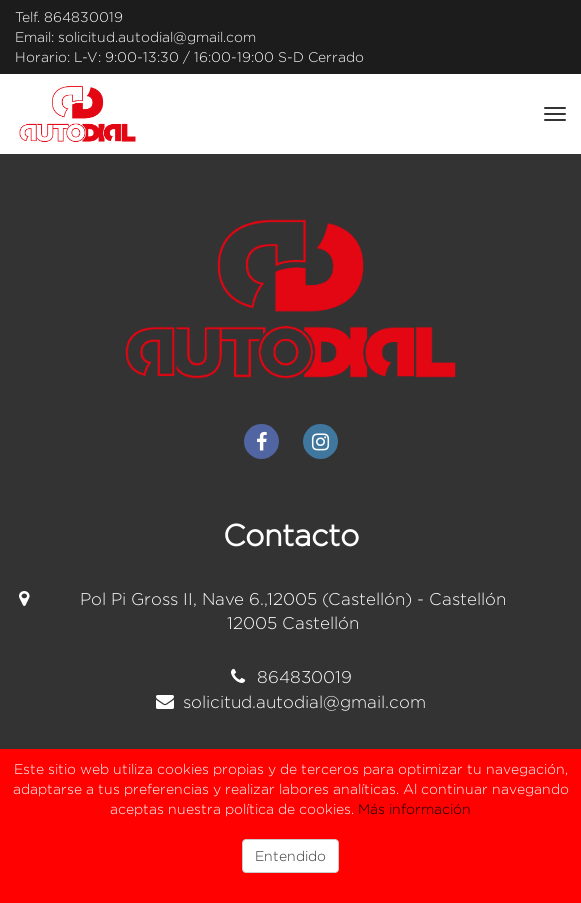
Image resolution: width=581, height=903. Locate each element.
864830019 (83, 16)
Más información (414, 808)
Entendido (290, 855)
